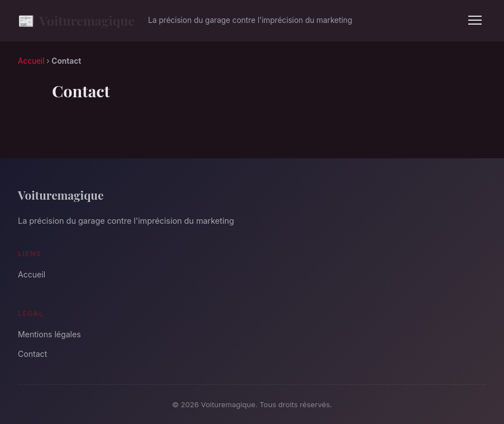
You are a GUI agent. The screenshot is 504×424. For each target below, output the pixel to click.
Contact (32, 354)
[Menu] (475, 20)
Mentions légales (49, 334)
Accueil (31, 61)
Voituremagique (76, 20)
